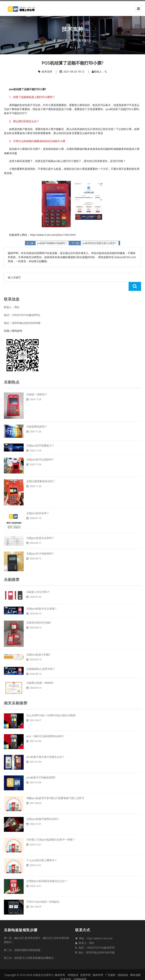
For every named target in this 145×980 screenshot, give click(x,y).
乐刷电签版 (80, 970)
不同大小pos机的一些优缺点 (43, 893)
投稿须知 (123, 966)
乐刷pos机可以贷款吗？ (40, 450)
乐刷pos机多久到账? (38, 646)
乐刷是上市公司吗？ (38, 583)
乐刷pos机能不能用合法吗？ (43, 810)
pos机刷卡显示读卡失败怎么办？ (46, 748)
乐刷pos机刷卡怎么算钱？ (42, 600)
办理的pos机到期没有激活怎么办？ (47, 872)
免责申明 (85, 966)
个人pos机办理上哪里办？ (42, 851)
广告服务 (110, 966)
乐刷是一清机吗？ (37, 385)
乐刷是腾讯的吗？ (37, 418)
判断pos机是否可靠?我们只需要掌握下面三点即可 (55, 789)
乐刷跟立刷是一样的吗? (40, 674)
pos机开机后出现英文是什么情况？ (100, 243)
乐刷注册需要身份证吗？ (41, 472)
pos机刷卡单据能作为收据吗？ (52, 243)
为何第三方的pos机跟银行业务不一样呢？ (51, 831)
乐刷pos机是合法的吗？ (40, 529)
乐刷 (73, 40)
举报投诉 (73, 966)
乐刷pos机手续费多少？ (40, 437)
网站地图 (135, 966)
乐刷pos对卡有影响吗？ (40, 545)
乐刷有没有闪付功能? (39, 614)
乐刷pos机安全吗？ (38, 504)
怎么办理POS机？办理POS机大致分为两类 (51, 706)
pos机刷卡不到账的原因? (41, 768)
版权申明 (98, 966)
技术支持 (84, 40)
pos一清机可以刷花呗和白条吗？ (46, 727)
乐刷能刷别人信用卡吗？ (41, 660)
